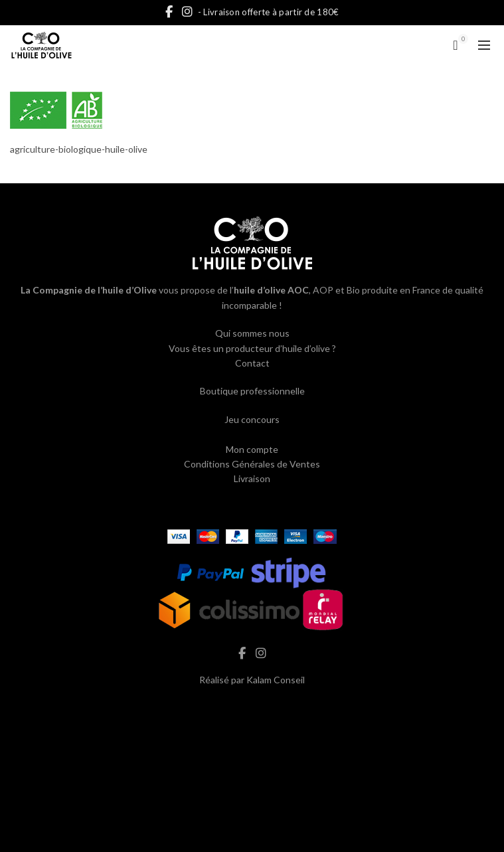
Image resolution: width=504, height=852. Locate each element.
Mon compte (252, 449)
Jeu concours (252, 419)
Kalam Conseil (276, 680)
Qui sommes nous (252, 333)
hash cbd (252, 708)
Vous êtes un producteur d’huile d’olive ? (252, 348)
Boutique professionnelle (252, 391)
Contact (252, 363)
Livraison (252, 478)
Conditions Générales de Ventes (252, 464)
